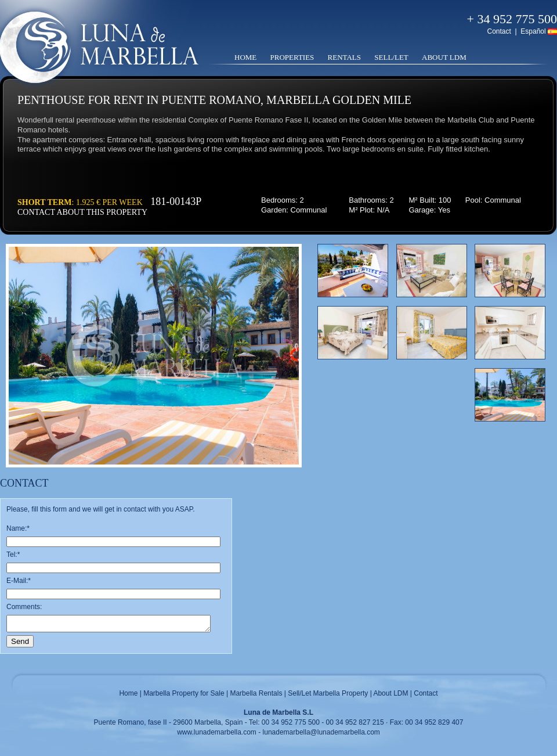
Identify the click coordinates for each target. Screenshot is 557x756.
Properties (292, 57)
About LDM (444, 57)
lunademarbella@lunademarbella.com (321, 732)
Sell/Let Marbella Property (328, 693)
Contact (499, 31)
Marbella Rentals (256, 693)
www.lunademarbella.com (217, 732)
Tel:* (13, 555)
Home (245, 57)
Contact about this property (82, 212)
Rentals (344, 57)
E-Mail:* (19, 581)
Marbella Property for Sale (184, 693)
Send (20, 641)
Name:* (18, 528)
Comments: (24, 607)
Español (533, 31)
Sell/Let (391, 57)
